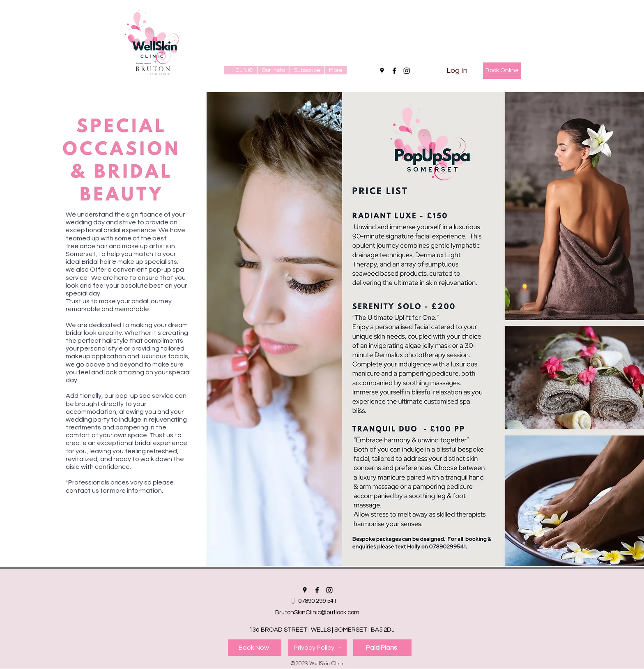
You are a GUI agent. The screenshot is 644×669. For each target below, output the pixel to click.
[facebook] (394, 71)
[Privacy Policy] (317, 648)
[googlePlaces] (382, 71)
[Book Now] (255, 648)
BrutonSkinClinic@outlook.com (317, 612)
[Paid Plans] (382, 648)
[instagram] (407, 71)
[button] (244, 70)
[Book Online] (502, 71)
